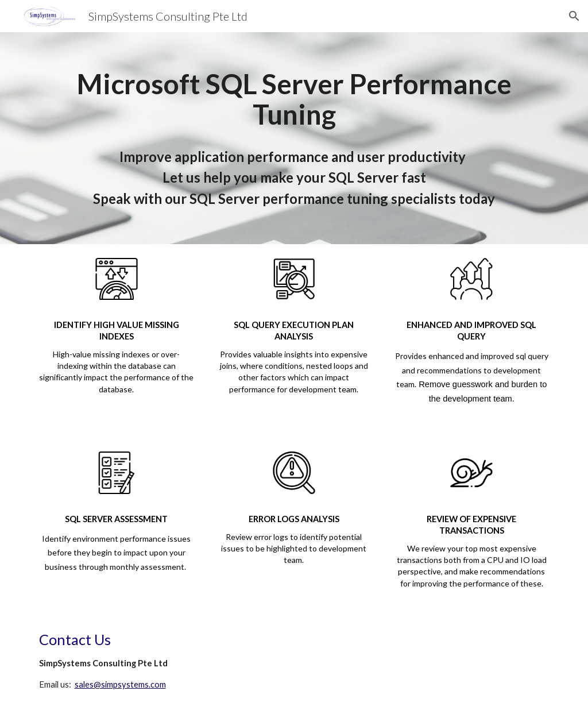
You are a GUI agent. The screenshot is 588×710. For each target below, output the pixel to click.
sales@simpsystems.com (120, 684)
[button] (574, 16)
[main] (294, 138)
